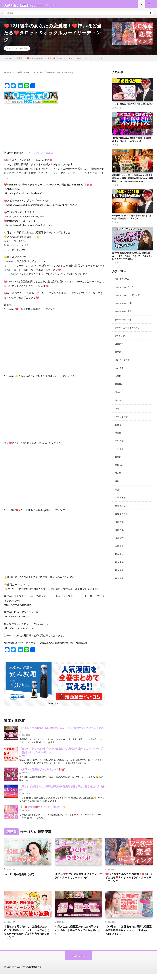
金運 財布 (120, 536)
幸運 (117, 409)
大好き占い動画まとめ (33, 973)
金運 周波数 (121, 497)
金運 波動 (120, 521)
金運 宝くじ (121, 505)
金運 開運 (120, 544)
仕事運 (118, 353)
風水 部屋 (120, 568)
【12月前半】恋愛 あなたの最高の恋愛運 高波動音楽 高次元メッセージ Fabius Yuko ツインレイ (128, 935)
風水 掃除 (120, 552)
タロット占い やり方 (125, 289)
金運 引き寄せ (122, 513)
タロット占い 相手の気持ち (128, 329)
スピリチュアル (123, 281)
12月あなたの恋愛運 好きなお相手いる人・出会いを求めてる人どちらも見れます (78, 935)
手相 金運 (120, 449)
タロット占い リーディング (128, 297)
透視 (117, 147)
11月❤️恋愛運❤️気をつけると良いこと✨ (42, 809)
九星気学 (119, 345)
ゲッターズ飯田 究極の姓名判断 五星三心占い (132, 106)
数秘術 (117, 265)
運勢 (117, 225)
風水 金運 (120, 576)
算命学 (118, 473)
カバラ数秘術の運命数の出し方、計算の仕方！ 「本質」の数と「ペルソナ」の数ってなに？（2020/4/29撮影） (132, 258)
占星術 (118, 377)
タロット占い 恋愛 (124, 313)
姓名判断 (118, 110)
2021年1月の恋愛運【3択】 (22, 877)
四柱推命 (119, 385)
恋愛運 (24, 51)
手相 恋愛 (120, 441)
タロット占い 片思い (125, 321)
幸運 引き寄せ (122, 417)
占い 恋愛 (120, 369)
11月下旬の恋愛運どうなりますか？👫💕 (42, 772)
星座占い (119, 465)
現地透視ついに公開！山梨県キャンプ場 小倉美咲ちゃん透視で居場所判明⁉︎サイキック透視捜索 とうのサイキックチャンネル (133, 181)
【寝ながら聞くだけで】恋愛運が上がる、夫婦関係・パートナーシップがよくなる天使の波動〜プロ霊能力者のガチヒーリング (27, 937)
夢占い (118, 393)
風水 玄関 (120, 560)
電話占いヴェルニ (43, 155)
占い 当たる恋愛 (123, 361)
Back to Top (78, 962)
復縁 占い (120, 425)
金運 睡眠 (120, 528)
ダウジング (121, 337)
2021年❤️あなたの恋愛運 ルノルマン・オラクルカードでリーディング (77, 879)
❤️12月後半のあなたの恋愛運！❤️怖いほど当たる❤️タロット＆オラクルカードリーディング (129, 881)
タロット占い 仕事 (124, 305)
